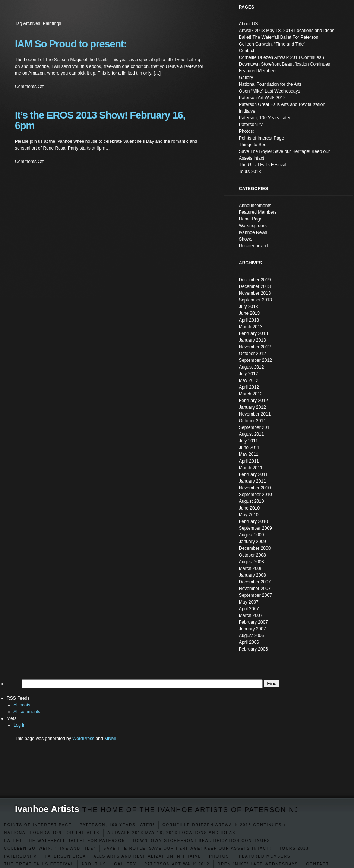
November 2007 (255, 589)
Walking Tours (253, 226)
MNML (111, 739)
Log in (20, 725)
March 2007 (251, 615)
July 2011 (248, 441)
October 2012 (252, 354)
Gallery (125, 864)
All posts (22, 705)
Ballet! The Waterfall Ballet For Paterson (65, 841)
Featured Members (265, 856)
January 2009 (252, 542)
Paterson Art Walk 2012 (177, 864)
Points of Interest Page (38, 825)
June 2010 (249, 508)
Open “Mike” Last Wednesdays (258, 864)
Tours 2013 (294, 848)
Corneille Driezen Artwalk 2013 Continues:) (224, 825)
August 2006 (251, 636)
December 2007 (255, 582)
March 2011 (251, 468)
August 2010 (251, 501)
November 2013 (255, 293)
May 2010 (249, 515)
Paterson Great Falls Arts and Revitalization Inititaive (123, 856)
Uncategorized (253, 246)
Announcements (255, 206)
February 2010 (253, 521)
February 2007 (253, 622)
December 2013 (255, 286)
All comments (27, 712)
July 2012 (248, 374)
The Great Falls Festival (39, 864)
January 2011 (252, 481)
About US (94, 864)
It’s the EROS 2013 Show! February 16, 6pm (100, 120)
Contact (317, 864)
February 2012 (253, 401)
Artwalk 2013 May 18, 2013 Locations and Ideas (171, 833)
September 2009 (255, 528)
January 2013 (252, 340)
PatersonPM (21, 856)
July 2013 (248, 307)
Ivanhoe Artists (47, 809)
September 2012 (255, 360)
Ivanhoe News (253, 232)
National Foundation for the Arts (52, 833)
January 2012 (252, 407)
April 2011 (249, 461)
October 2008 (252, 555)
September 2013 (255, 300)
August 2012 (251, 367)
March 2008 (251, 568)
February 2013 (253, 333)
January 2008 (252, 575)
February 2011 (253, 474)
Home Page (251, 219)
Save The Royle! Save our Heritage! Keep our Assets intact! (188, 848)
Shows (246, 239)
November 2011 (255, 414)
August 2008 (251, 562)
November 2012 (255, 347)
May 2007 (249, 602)
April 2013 (249, 320)
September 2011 (255, 427)
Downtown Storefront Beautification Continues (202, 841)
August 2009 (251, 535)
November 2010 (255, 488)
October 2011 (252, 421)
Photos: (220, 856)
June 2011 (249, 448)
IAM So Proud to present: (71, 44)
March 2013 (251, 327)
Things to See (253, 145)
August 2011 (251, 434)
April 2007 (249, 609)
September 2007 (255, 595)
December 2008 (255, 548)
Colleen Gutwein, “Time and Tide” (50, 848)
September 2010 (255, 495)
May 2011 (249, 454)
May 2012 (249, 380)
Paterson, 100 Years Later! (117, 825)
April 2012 (249, 387)
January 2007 (252, 629)
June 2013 (249, 313)
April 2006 (249, 642)
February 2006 (253, 649)
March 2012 (251, 394)
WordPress (83, 739)
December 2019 (255, 280)
